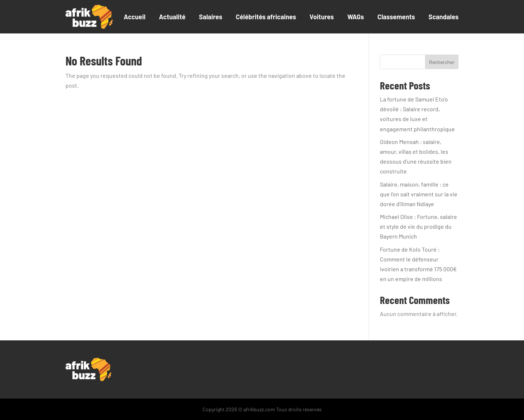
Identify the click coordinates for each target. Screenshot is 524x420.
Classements (396, 17)
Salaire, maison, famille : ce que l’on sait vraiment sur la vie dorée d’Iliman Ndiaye (419, 194)
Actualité (172, 17)
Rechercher (442, 62)
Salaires (211, 17)
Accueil (135, 17)
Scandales (443, 17)
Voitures (322, 17)
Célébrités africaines (266, 17)
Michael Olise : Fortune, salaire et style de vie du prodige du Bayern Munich (418, 226)
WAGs (356, 17)
